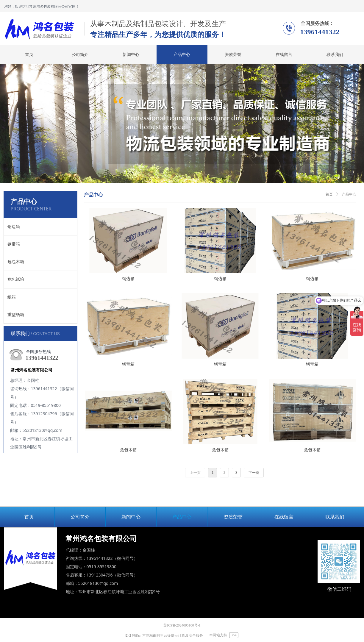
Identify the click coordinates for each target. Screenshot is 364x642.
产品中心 (349, 194)
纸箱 (12, 297)
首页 (329, 194)
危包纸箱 (16, 279)
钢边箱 (14, 227)
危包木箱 (16, 262)
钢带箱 (14, 244)
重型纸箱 (16, 315)
